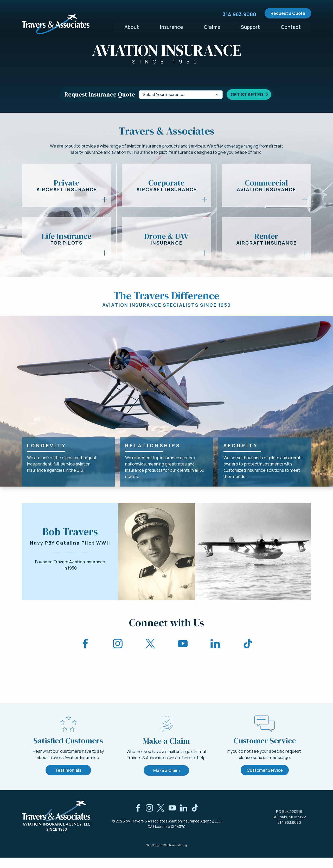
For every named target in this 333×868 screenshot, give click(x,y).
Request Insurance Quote (100, 94)
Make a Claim (166, 781)
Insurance (171, 26)
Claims (212, 26)
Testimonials (68, 781)
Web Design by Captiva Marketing (167, 856)
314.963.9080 (289, 832)
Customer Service (265, 780)
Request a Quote (288, 13)
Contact (291, 26)
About (132, 26)
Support (251, 26)
